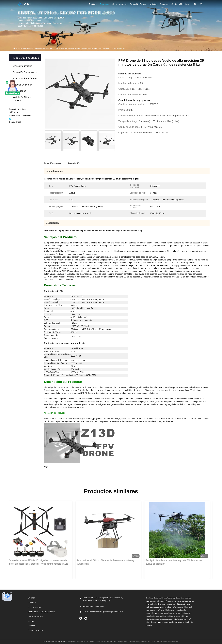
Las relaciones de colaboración (41, 612)
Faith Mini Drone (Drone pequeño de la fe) (65, 471)
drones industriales (41, 48)
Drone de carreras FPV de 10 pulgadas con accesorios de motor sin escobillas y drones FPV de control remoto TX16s (41, 562)
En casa (93, 4)
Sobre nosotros (120, 4)
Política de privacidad (51, 642)
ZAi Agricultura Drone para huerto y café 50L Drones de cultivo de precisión (176, 562)
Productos (105, 4)
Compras (32, 626)
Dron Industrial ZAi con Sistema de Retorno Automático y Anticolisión (109, 562)
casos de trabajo (138, 4)
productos (28, 48)
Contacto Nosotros (180, 4)
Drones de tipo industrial (99, 471)
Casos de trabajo (35, 616)
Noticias (153, 4)
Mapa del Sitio (66, 642)
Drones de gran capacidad (126, 471)
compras (164, 4)
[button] (114, 142)
